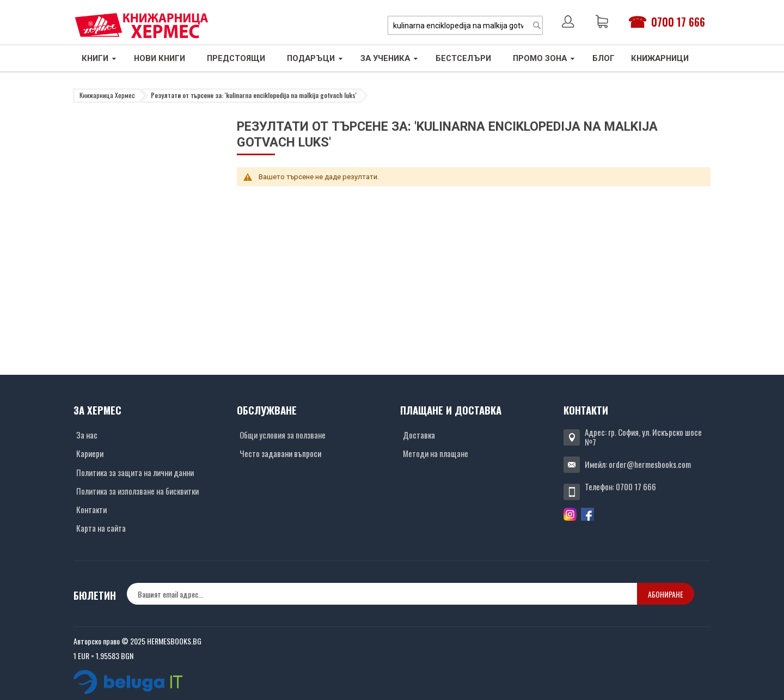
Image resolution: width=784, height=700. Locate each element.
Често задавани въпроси (280, 453)
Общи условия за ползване (283, 435)
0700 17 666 (678, 22)
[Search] (537, 25)
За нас (87, 435)
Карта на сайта (101, 528)
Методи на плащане (436, 453)
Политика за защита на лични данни (135, 472)
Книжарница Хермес (107, 95)
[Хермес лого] (142, 25)
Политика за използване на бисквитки (137, 491)
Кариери (90, 453)
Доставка (419, 435)
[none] (382, 594)
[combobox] (465, 25)
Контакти (91, 509)
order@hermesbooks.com (650, 464)
